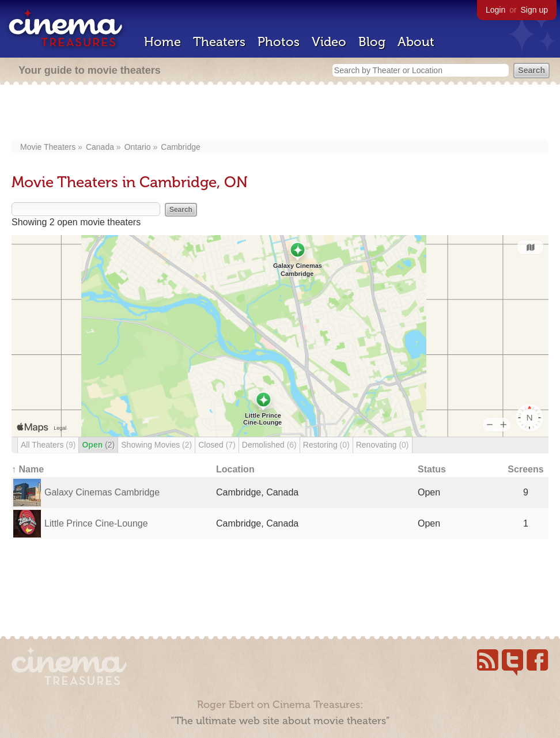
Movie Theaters (48, 147)
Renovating (383, 445)
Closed (217, 445)
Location (235, 469)
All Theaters (48, 445)
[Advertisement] (280, 113)
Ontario (138, 147)
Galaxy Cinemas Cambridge (102, 492)
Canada (100, 147)
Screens (525, 469)
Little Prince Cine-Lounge (96, 523)
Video (329, 42)
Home (162, 42)
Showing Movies (156, 445)
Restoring (326, 445)
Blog (372, 42)
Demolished (269, 445)
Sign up (534, 10)
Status (432, 469)
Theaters (219, 42)
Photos (279, 42)
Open (98, 445)
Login (495, 10)
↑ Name (28, 469)
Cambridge (180, 147)
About (416, 42)
